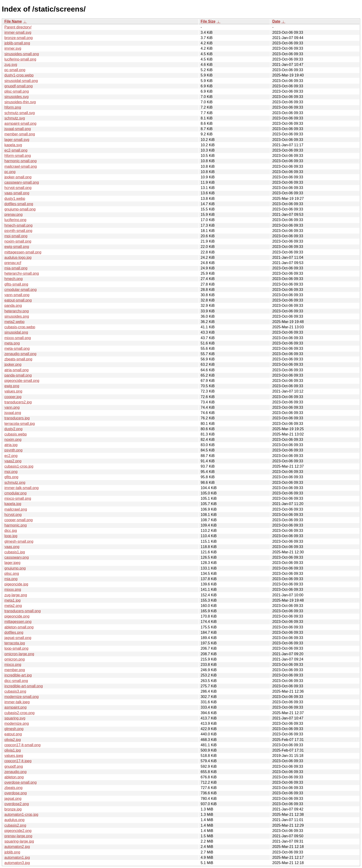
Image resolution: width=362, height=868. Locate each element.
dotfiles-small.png (19, 204)
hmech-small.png (18, 225)
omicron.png (15, 659)
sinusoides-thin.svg (20, 102)
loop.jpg (11, 536)
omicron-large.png (19, 654)
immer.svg (13, 48)
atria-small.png (17, 370)
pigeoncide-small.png (22, 381)
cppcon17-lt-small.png (23, 745)
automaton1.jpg (17, 857)
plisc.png (12, 574)
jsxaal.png (13, 413)
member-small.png (20, 134)
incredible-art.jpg (18, 675)
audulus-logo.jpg (18, 257)
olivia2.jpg (13, 740)
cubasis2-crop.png (20, 713)
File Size (208, 21)
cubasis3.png (15, 691)
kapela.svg (13, 145)
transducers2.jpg (18, 402)
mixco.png (13, 665)
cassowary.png (17, 557)
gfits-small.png (16, 284)
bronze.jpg (13, 809)
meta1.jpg (12, 600)
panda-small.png (18, 375)
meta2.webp (14, 322)
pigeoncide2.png (18, 831)
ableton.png (14, 777)
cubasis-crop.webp (20, 327)
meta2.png (13, 606)
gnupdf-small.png (19, 86)
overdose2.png (17, 804)
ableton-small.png (19, 627)
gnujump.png (15, 568)
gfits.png (11, 477)
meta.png (12, 343)
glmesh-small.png (19, 541)
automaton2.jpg (17, 847)
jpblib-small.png (17, 43)
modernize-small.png (22, 697)
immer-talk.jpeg (17, 702)
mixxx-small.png (18, 338)
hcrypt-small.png (18, 188)
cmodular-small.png (21, 290)
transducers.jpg (17, 418)
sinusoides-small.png (22, 54)
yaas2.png (13, 461)
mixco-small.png (18, 498)
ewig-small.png (17, 247)
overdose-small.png (21, 782)
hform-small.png (18, 156)
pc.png (10, 172)
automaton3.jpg (17, 863)
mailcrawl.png (16, 509)
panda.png (13, 306)
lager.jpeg (12, 563)
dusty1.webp (15, 199)
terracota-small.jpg (20, 424)
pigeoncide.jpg (16, 584)
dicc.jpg (11, 531)
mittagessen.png (18, 622)
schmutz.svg (15, 118)
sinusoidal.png (16, 332)
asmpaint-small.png (20, 123)
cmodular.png (15, 493)
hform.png (13, 107)
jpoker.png (13, 364)
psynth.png (13, 450)
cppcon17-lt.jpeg (18, 761)
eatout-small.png (18, 300)
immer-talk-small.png (21, 488)
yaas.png (12, 547)
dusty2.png (13, 429)
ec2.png (11, 456)
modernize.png (17, 723)
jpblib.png (12, 852)
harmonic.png (16, 525)
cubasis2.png (15, 825)
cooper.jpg (13, 397)
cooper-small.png (19, 520)
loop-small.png (16, 648)
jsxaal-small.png (18, 129)
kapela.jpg (13, 504)
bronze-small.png (19, 38)
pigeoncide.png (17, 616)
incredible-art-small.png (24, 686)
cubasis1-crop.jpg (19, 466)
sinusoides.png (17, 316)
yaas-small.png (17, 193)
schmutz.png (15, 483)
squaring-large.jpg (19, 841)
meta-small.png (17, 349)
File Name (13, 21)
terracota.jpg (15, 643)
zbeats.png (13, 788)
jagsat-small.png (18, 638)
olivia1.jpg (13, 750)
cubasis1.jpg (15, 552)
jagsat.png (13, 799)
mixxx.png (13, 589)
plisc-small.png (17, 91)
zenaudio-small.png (20, 354)
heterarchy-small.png (22, 273)
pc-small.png (15, 70)
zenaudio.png (15, 772)
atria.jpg (11, 445)
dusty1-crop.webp (19, 75)
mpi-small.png (16, 236)
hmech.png (14, 279)
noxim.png (13, 440)
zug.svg (11, 65)
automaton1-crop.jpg (21, 815)
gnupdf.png (14, 766)
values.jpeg (14, 756)
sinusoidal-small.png (21, 81)
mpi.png (11, 472)
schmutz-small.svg (20, 113)
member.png (15, 670)
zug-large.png (16, 595)
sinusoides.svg (17, 97)
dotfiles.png (14, 632)
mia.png (11, 579)
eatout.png (13, 734)
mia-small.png (16, 268)
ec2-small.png (16, 150)
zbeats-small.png (18, 359)
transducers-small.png (23, 611)
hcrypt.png (13, 515)
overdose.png (16, 793)
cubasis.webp (16, 434)
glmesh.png (14, 729)
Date (276, 21)
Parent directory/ (18, 27)
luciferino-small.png (20, 59)
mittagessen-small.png (23, 252)
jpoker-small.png (18, 177)
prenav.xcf (13, 263)
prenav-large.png (18, 836)
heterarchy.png (17, 311)
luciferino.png (15, 220)
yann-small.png (17, 295)
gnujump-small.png (20, 209)
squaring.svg (15, 718)
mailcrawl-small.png (21, 166)
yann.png (12, 407)
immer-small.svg (18, 32)
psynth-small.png (18, 231)
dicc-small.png (16, 681)
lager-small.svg (17, 140)
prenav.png (14, 215)
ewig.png (12, 386)
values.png (13, 391)
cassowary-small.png (22, 182)
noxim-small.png (18, 241)
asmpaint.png (15, 707)
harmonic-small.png (21, 161)
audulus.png (14, 820)
